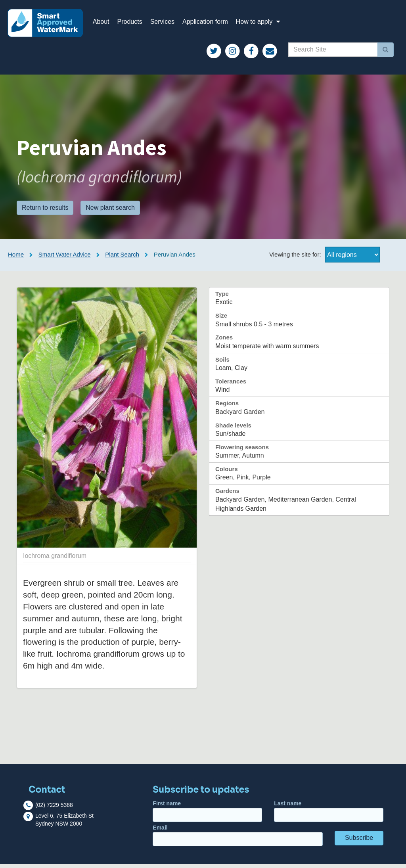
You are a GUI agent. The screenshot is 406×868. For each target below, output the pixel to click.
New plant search (110, 212)
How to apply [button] (264, 24)
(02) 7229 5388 (54, 809)
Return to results (45, 212)
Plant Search (122, 259)
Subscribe (359, 842)
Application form (210, 24)
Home (16, 259)
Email (238, 840)
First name (207, 815)
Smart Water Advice (65, 259)
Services (167, 24)
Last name (329, 815)
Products (134, 24)
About (105, 24)
